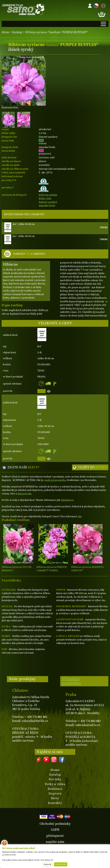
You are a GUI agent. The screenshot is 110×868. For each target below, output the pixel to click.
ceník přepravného (55, 480)
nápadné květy (47, 205)
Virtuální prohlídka (72, 681)
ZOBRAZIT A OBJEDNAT (29, 254)
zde (80, 516)
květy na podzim (48, 195)
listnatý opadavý (48, 202)
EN (103, 5)
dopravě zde (24, 494)
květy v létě (45, 198)
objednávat (67, 500)
